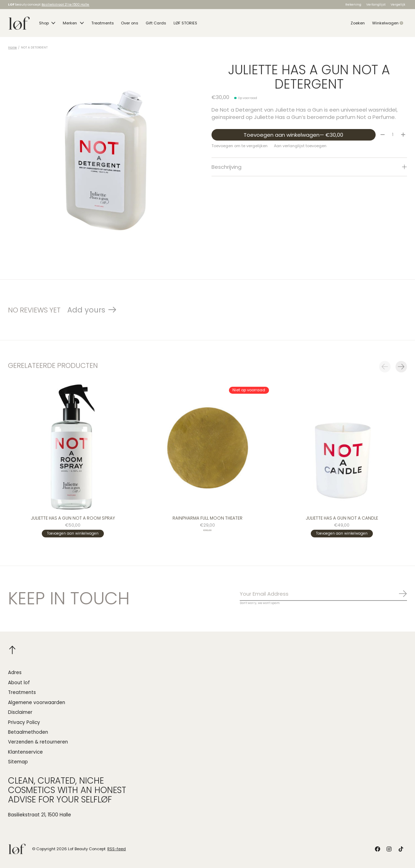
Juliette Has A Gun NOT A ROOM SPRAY (73, 518)
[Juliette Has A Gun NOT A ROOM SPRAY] (73, 447)
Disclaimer (20, 712)
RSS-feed (117, 849)
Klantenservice (25, 752)
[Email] (323, 594)
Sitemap (18, 762)
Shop (47, 23)
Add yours (86, 310)
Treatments (103, 23)
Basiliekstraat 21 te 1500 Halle (65, 4)
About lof (19, 683)
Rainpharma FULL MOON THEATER (207, 518)
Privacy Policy (24, 722)
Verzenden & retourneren (38, 742)
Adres (15, 673)
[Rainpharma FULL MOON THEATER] (208, 447)
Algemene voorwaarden (37, 703)
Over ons (130, 23)
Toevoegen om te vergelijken (240, 146)
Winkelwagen (390, 23)
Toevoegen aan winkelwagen (293, 135)
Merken (73, 23)
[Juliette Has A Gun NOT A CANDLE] (342, 447)
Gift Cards (156, 23)
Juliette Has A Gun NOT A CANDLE (342, 518)
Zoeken (358, 23)
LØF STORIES (185, 23)
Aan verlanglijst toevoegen (300, 146)
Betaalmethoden (28, 732)
